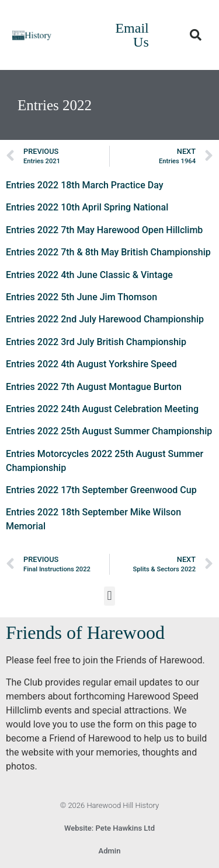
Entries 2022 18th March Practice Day (85, 185)
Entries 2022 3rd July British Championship (96, 342)
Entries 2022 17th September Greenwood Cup (101, 490)
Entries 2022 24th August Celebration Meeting (102, 409)
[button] (196, 35)
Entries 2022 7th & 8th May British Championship (108, 252)
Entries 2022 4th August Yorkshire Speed (91, 364)
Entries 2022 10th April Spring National (87, 207)
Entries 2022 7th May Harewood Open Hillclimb (104, 230)
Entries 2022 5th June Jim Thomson (81, 297)
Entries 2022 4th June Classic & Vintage (89, 275)
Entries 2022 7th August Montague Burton (94, 387)
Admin (110, 851)
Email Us (132, 35)
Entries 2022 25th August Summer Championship (109, 431)
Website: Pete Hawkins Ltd (109, 828)
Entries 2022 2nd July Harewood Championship (105, 319)
